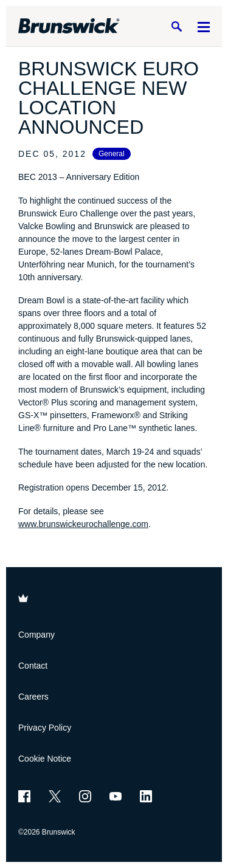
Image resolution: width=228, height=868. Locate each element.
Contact (33, 666)
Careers (33, 697)
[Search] (176, 26)
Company (36, 635)
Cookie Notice (45, 759)
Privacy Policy (45, 728)
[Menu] (204, 26)
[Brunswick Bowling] (69, 26)
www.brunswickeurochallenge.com (83, 524)
